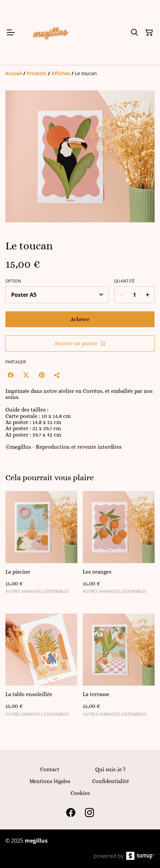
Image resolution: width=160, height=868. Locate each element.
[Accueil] (14, 73)
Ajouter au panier (80, 343)
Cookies (80, 793)
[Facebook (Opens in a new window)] (10, 375)
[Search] (134, 32)
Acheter (80, 319)
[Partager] (57, 375)
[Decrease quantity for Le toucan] (121, 295)
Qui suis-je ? (110, 769)
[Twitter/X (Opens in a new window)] (26, 375)
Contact (50, 769)
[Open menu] (11, 32)
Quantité (124, 281)
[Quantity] (134, 295)
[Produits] (37, 73)
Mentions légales (50, 781)
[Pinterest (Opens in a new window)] (42, 375)
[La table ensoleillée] (41, 668)
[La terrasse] (119, 668)
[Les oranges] (119, 546)
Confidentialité (111, 781)
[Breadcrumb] (80, 73)
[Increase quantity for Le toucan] (148, 295)
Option (13, 281)
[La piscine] (41, 546)
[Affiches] (61, 73)
